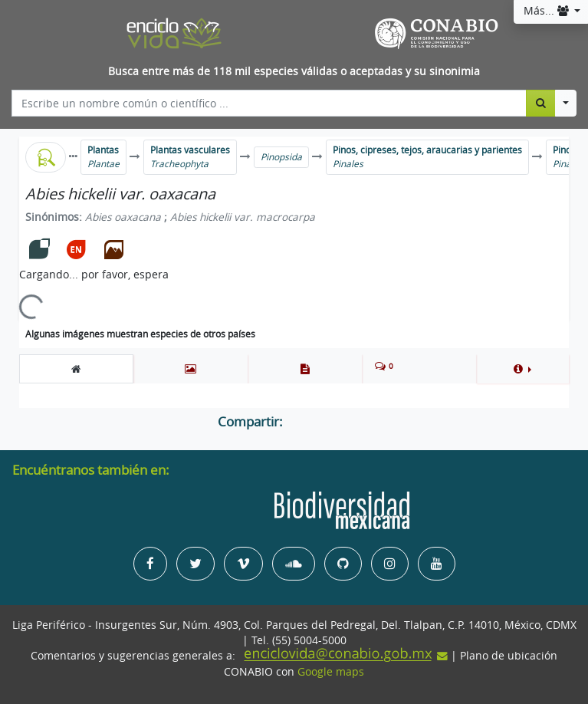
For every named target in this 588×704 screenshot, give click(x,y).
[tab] (76, 369)
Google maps (331, 672)
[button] (522, 369)
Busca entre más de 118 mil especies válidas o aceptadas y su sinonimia (294, 71)
